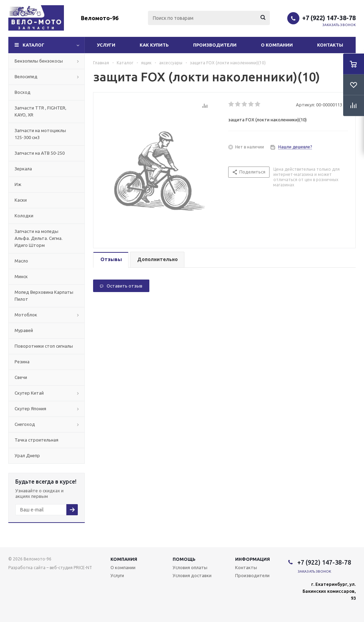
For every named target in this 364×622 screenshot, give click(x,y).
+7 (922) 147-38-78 (329, 18)
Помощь (184, 559)
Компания (124, 559)
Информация (253, 559)
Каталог (34, 45)
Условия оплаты (190, 567)
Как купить (154, 45)
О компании (277, 45)
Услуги (106, 45)
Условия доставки (192, 575)
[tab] (111, 260)
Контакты (330, 45)
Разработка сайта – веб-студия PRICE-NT (50, 568)
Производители (215, 45)
